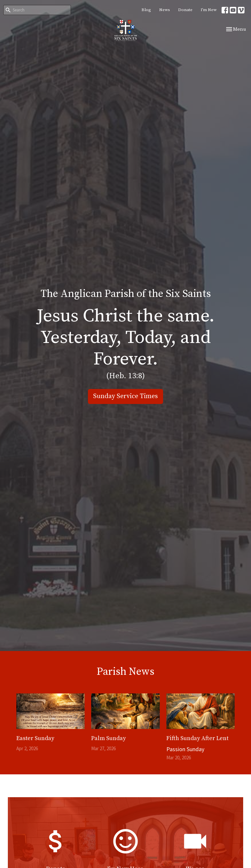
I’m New (209, 10)
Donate (185, 10)
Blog (146, 10)
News (165, 10)
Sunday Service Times (125, 396)
